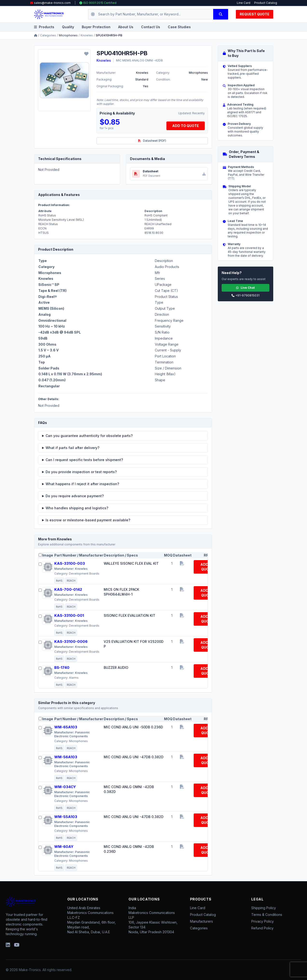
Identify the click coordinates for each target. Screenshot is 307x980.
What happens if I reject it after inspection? (82, 484)
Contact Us (151, 27)
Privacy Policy (263, 921)
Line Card (244, 3)
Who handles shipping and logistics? (77, 508)
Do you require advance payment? (75, 496)
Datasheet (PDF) (152, 141)
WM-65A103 (66, 727)
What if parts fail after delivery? (72, 448)
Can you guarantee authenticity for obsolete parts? (89, 436)
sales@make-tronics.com (52, 3)
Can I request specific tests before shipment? (84, 460)
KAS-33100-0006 (71, 641)
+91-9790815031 (246, 295)
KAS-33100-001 (69, 615)
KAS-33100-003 (70, 563)
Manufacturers (201, 921)
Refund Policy (262, 928)
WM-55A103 (66, 817)
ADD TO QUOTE (186, 126)
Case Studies (179, 27)
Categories (48, 35)
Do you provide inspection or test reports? (81, 472)
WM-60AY (64, 847)
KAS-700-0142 (68, 589)
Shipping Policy (264, 908)
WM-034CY (65, 787)
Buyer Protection (96, 27)
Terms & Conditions (267, 915)
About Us (126, 27)
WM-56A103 (66, 757)
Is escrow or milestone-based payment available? (88, 520)
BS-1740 (62, 668)
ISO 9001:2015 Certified (98, 3)
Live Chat (245, 288)
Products (44, 27)
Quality (68, 27)
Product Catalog (266, 3)
